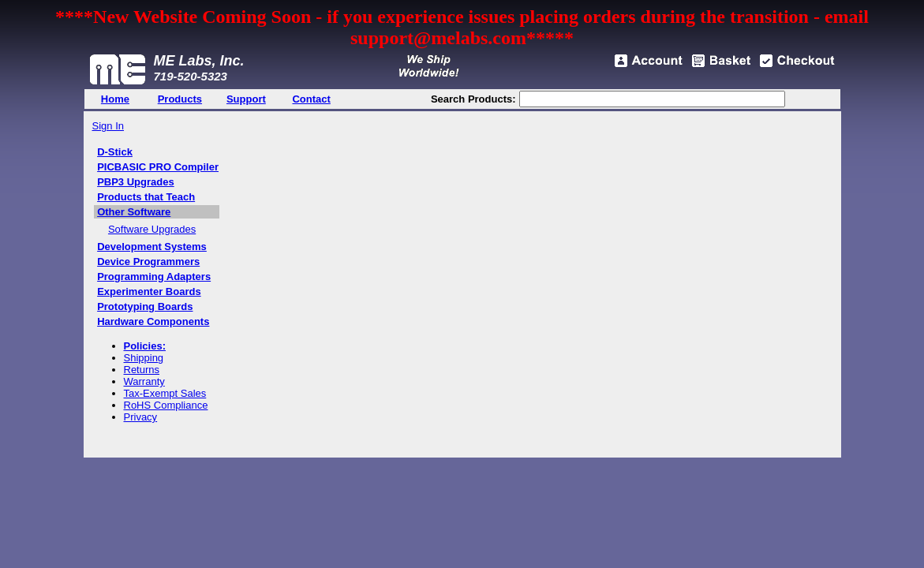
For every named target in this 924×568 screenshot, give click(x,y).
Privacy (141, 417)
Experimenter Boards (149, 291)
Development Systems (152, 247)
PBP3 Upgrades (136, 182)
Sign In (108, 126)
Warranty (144, 381)
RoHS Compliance (166, 405)
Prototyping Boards (145, 306)
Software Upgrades (152, 229)
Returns (142, 370)
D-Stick (115, 152)
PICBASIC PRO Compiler (158, 167)
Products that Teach (146, 197)
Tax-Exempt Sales (165, 393)
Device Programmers (148, 262)
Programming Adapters (154, 277)
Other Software (134, 212)
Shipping (144, 358)
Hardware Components (153, 321)
